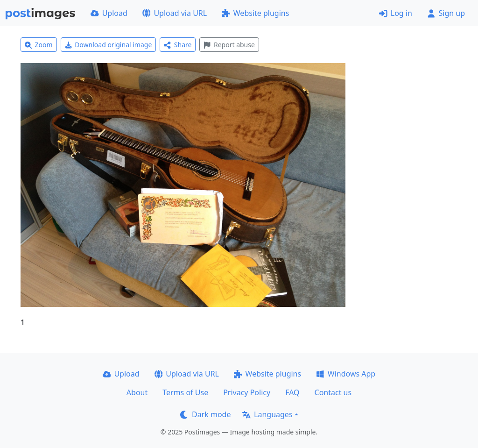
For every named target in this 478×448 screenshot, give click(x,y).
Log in (396, 13)
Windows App (346, 374)
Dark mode (205, 414)
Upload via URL (175, 13)
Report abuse (229, 45)
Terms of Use (185, 392)
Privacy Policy (247, 392)
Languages (267, 414)
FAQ (292, 392)
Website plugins (255, 13)
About (137, 392)
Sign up (446, 13)
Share (178, 45)
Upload (109, 13)
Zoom (39, 45)
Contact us (333, 392)
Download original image (109, 45)
